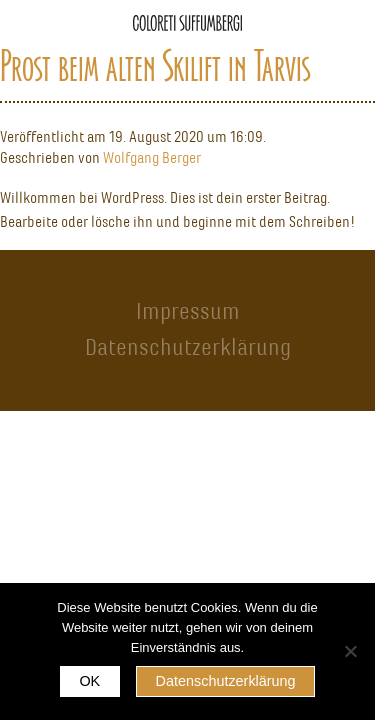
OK (89, 681)
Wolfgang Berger (152, 157)
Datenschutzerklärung (188, 347)
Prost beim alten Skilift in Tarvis (155, 66)
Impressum (188, 311)
